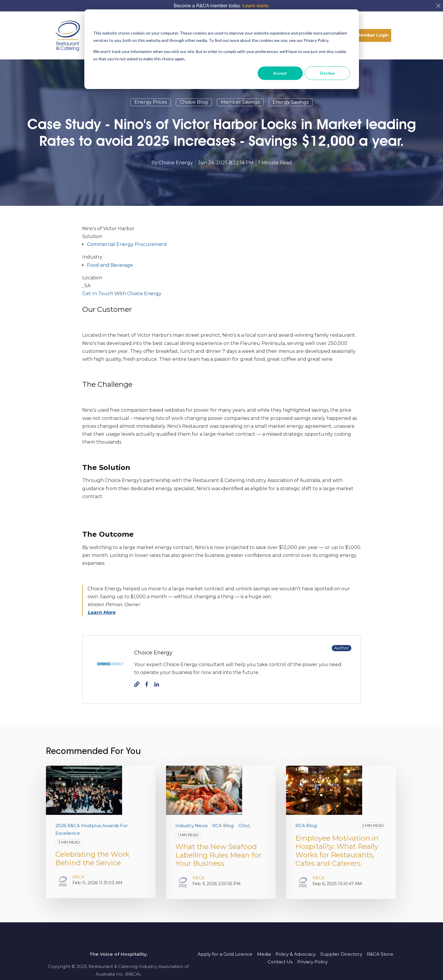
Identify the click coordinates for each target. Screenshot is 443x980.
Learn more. (256, 6)
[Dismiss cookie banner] (348, 22)
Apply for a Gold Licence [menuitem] (225, 954)
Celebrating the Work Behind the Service (92, 858)
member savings (240, 102)
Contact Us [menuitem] (280, 962)
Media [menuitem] (264, 954)
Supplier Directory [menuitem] (341, 954)
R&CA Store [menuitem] (380, 954)
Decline (327, 73)
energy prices (151, 102)
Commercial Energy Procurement (127, 244)
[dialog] (222, 49)
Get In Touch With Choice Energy (122, 294)
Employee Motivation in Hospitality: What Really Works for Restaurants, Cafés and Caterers (337, 851)
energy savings (291, 102)
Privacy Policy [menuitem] (312, 962)
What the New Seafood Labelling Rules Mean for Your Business (218, 855)
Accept (280, 73)
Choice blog (194, 102)
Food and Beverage (110, 265)
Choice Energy (176, 163)
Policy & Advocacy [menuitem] (296, 954)
